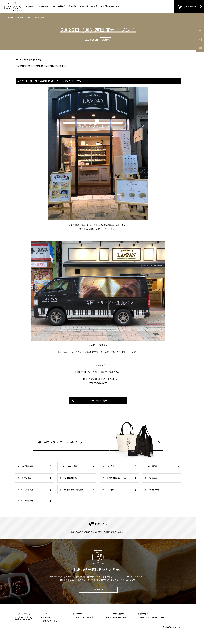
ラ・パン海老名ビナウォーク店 (116, 484)
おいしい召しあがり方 (88, 6)
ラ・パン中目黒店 (25, 484)
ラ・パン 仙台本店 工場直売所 (73, 496)
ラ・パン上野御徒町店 (70, 484)
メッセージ (30, 6)
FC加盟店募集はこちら (110, 6)
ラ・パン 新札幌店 (153, 496)
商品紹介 (62, 6)
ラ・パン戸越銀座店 (26, 472)
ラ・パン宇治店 (152, 484)
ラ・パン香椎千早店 (26, 496)
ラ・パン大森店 (109, 472)
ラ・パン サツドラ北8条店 (29, 508)
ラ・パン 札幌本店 (111, 496)
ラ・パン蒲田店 (152, 472)
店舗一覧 (72, 6)
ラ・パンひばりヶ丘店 (70, 472)
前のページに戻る (98, 401)
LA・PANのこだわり (46, 6)
